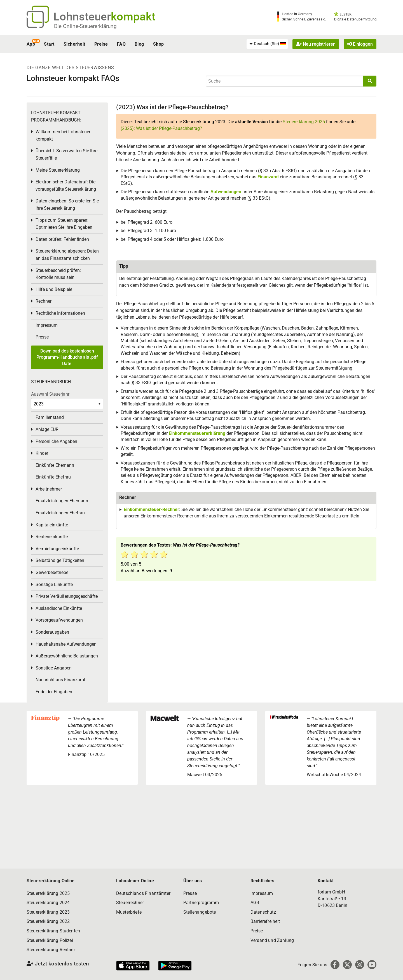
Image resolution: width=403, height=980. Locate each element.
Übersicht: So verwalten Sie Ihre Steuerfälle (66, 154)
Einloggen (360, 44)
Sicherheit (74, 44)
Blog (139, 44)
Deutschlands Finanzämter (143, 893)
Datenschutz (263, 912)
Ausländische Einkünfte (59, 608)
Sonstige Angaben (54, 668)
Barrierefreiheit (265, 921)
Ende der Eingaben (54, 692)
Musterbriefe (129, 912)
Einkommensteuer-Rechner (151, 509)
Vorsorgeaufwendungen (59, 620)
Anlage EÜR (47, 429)
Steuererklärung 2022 (48, 921)
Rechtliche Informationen (60, 313)
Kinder (42, 453)
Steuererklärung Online (51, 881)
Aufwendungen (226, 192)
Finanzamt (268, 177)
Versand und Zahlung (272, 940)
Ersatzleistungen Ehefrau (60, 513)
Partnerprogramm (201, 903)
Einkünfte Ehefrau (53, 477)
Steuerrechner (130, 903)
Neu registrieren (316, 44)
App (31, 44)
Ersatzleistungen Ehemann (62, 501)
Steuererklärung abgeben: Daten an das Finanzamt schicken (67, 255)
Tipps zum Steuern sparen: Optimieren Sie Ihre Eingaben (64, 224)
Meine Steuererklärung (58, 170)
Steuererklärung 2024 (48, 903)
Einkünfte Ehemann (55, 465)
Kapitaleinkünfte (52, 525)
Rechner (44, 301)
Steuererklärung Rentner (51, 950)
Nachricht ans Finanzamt (60, 680)
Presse (42, 337)
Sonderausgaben (52, 632)
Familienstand (50, 417)
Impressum (47, 325)
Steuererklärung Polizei (50, 940)
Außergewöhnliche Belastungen (67, 656)
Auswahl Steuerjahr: (51, 394)
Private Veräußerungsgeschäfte (67, 596)
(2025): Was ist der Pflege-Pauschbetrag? (161, 128)
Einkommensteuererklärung (197, 433)
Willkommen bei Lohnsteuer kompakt (63, 135)
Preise (101, 44)
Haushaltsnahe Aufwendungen (66, 644)
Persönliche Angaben (56, 441)
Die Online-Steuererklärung (85, 26)
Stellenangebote (200, 912)
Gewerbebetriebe (52, 572)
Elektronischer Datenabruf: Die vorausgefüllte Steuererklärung (66, 186)
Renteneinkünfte (52, 537)
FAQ (121, 44)
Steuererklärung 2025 (304, 122)
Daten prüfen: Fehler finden (62, 239)
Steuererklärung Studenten (53, 931)
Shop (159, 44)
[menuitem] (267, 44)
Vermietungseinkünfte (57, 549)
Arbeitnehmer (49, 489)
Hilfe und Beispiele (54, 289)
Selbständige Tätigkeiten (60, 560)
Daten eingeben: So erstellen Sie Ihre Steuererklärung (67, 205)
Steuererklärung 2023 (48, 912)
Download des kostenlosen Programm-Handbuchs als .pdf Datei (67, 357)
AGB (255, 903)
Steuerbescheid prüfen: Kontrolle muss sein (58, 274)
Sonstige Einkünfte (54, 584)
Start (49, 44)
